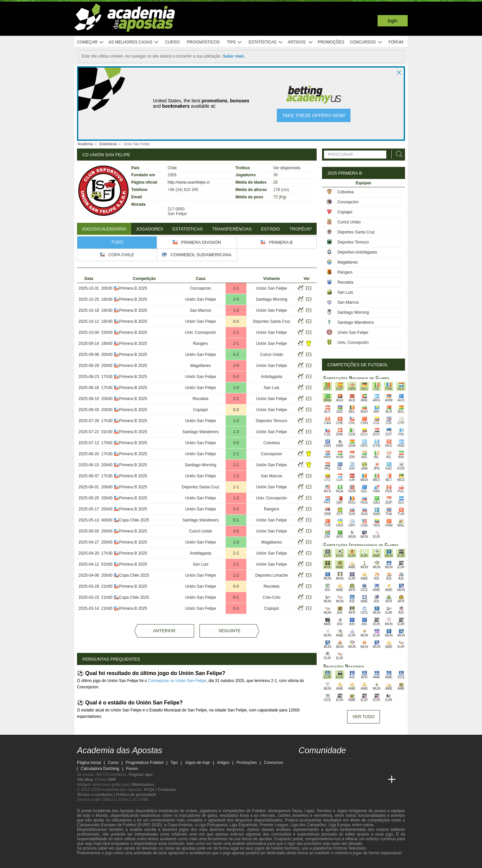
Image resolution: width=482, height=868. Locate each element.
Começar (91, 42)
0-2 (236, 377)
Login (393, 21)
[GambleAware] (92, 862)
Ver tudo (364, 717)
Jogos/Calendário (104, 229)
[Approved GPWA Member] (117, 862)
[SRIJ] (189, 862)
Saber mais (234, 56)
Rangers (200, 344)
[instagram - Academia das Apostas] (354, 766)
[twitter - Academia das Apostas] (317, 766)
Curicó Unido (272, 355)
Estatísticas (266, 42)
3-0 (236, 443)
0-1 (236, 520)
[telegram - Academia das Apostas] (367, 766)
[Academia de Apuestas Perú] (379, 780)
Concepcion (200, 288)
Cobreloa (272, 443)
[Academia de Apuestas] (342, 780)
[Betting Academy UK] (367, 780)
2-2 (236, 553)
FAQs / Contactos (160, 790)
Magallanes (200, 366)
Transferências (232, 229)
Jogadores (150, 229)
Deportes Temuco (271, 421)
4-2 (236, 355)
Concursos (366, 42)
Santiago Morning (271, 299)
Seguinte (229, 631)
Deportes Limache (272, 575)
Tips (235, 42)
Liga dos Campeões (308, 825)
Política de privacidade (136, 795)
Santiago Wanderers (201, 432)
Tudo (117, 242)
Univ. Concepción (201, 332)
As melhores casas (134, 42)
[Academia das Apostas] (304, 780)
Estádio (271, 229)
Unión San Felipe (271, 288)
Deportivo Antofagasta (357, 252)
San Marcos (200, 310)
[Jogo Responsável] (166, 862)
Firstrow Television (349, 848)
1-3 (236, 432)
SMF (112, 780)
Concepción (348, 202)
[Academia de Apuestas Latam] (354, 780)
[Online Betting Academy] (329, 780)
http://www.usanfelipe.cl (189, 182)
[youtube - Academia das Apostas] (329, 766)
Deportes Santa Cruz (271, 321)
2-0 (236, 299)
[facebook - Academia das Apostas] (342, 766)
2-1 (236, 288)
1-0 (236, 310)
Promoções (331, 42)
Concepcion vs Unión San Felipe (177, 681)
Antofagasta (271, 377)
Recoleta (200, 399)
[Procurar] (397, 154)
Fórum (396, 42)
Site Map (85, 780)
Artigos (300, 42)
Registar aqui (141, 775)
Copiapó (201, 410)
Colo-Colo (272, 597)
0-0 (236, 321)
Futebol (259, 811)
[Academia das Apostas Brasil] (317, 780)
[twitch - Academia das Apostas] (304, 766)
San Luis (272, 388)
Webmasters (143, 785)
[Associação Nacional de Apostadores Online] (137, 862)
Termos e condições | (97, 795)
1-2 (236, 476)
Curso (173, 42)
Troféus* (301, 229)
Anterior (164, 631)
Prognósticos (203, 42)
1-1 (236, 487)
